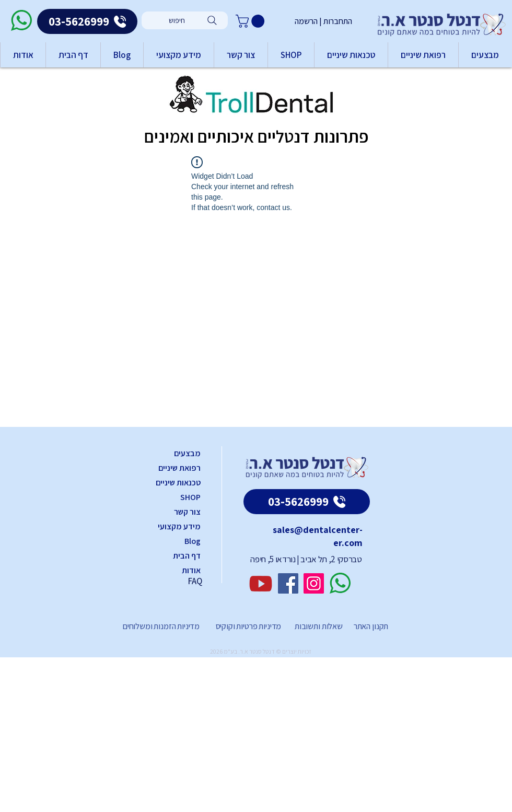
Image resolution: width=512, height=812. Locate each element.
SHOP (190, 497)
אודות (191, 570)
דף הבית (187, 556)
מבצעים (187, 453)
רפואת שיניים (179, 468)
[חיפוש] (185, 20)
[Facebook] (288, 583)
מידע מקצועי (179, 526)
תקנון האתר (371, 626)
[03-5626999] (87, 21)
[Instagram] (314, 583)
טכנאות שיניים (178, 483)
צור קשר (187, 512)
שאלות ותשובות (318, 626)
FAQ (195, 581)
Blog (193, 541)
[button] (252, 21)
